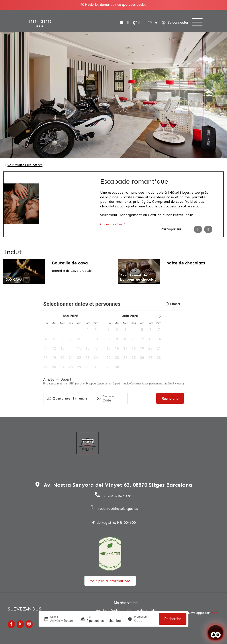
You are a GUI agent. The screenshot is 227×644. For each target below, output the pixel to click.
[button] (79, 331)
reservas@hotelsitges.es (118, 509)
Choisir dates (111, 224)
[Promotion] (145, 621)
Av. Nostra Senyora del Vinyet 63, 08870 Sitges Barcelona (118, 485)
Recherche (173, 619)
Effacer (173, 304)
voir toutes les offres (25, 165)
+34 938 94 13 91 (118, 496)
